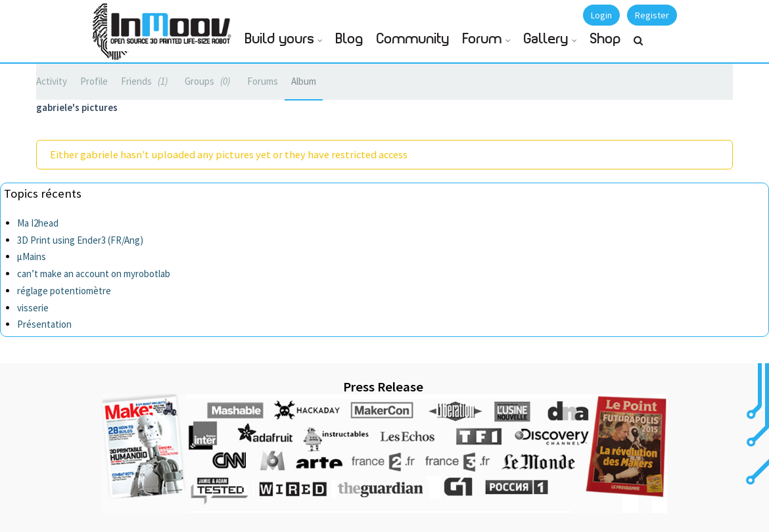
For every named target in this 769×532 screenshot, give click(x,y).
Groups (209, 81)
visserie (33, 308)
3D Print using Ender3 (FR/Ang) (80, 240)
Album (304, 81)
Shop (606, 39)
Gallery (546, 39)
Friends (146, 81)
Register (652, 15)
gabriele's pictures (77, 107)
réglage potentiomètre (64, 291)
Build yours (280, 39)
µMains (32, 256)
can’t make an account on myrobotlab (94, 274)
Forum (482, 39)
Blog (350, 39)
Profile (94, 81)
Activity (52, 81)
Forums (263, 81)
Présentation (44, 324)
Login (601, 15)
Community (413, 39)
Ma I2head (38, 223)
